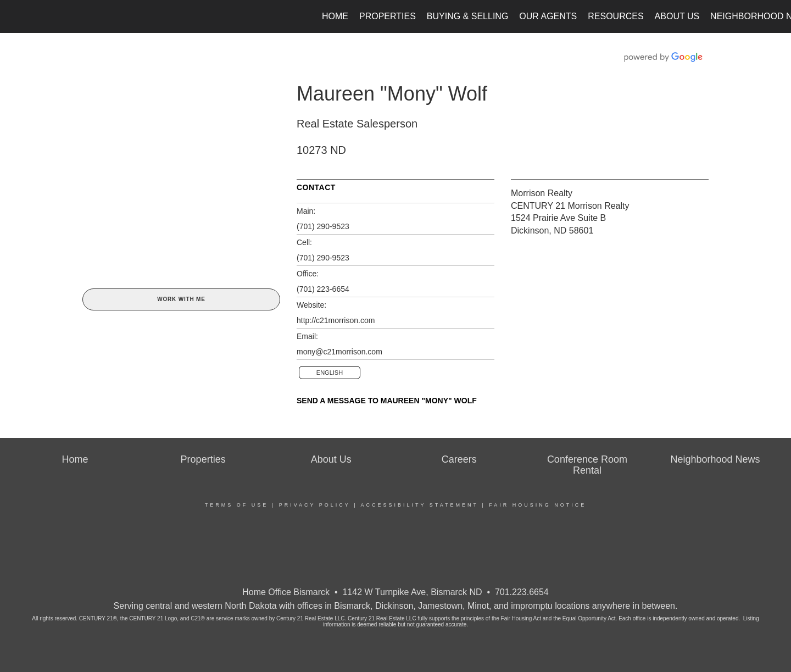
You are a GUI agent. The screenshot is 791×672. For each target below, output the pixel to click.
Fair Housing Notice (537, 505)
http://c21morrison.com (336, 320)
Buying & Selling (468, 16)
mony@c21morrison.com (339, 352)
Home (335, 16)
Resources (615, 16)
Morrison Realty (542, 193)
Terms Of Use (237, 505)
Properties (388, 16)
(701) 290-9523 (323, 226)
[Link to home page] (14, 16)
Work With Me (181, 299)
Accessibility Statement (420, 505)
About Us (677, 16)
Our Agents (548, 16)
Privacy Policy (315, 505)
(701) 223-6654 (323, 289)
